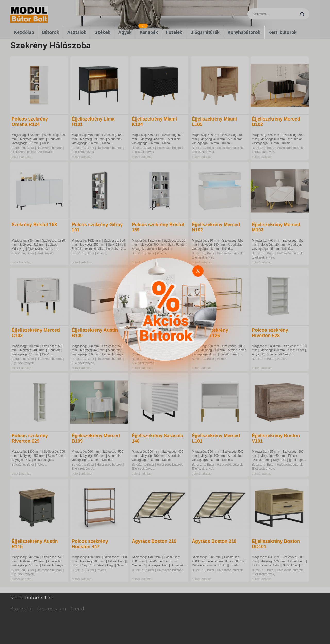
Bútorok (51, 32)
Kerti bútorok (283, 32)
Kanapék (149, 32)
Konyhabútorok (244, 32)
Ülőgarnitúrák (205, 32)
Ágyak (125, 32)
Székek (102, 32)
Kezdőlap (24, 32)
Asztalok (77, 32)
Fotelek (174, 32)
